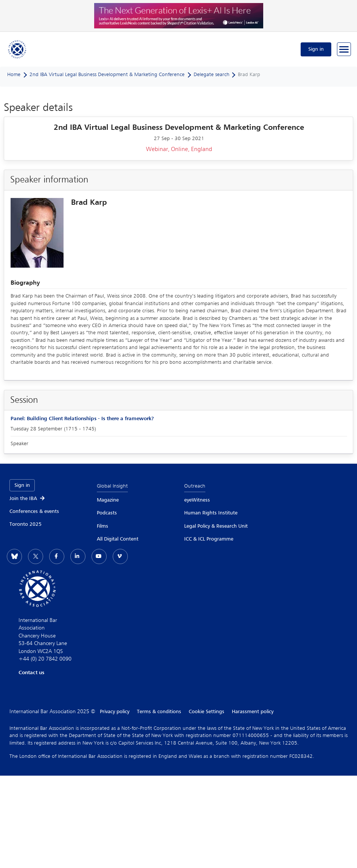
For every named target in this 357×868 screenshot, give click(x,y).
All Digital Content (118, 539)
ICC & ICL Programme (209, 539)
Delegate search (212, 75)
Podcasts (107, 513)
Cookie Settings (206, 712)
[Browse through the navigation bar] (344, 49)
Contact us (31, 673)
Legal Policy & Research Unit (216, 526)
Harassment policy (253, 712)
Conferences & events (34, 511)
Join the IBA (28, 499)
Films (102, 526)
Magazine (108, 500)
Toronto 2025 (26, 524)
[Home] (17, 49)
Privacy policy (115, 712)
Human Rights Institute (211, 513)
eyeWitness (197, 500)
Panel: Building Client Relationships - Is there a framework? (82, 419)
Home (14, 75)
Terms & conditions (159, 712)
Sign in (316, 49)
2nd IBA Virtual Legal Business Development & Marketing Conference (107, 75)
